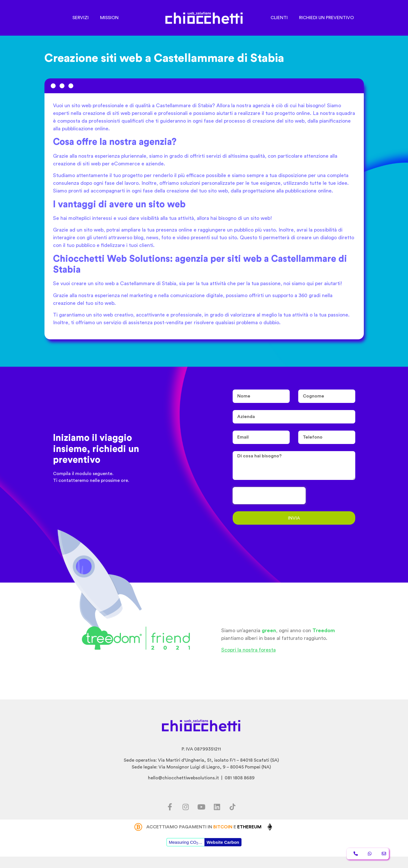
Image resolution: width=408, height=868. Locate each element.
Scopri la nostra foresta (248, 650)
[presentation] (269, 496)
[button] (356, 854)
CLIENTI (279, 18)
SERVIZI (81, 18)
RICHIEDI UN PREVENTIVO (326, 18)
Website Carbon (223, 842)
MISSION (109, 18)
